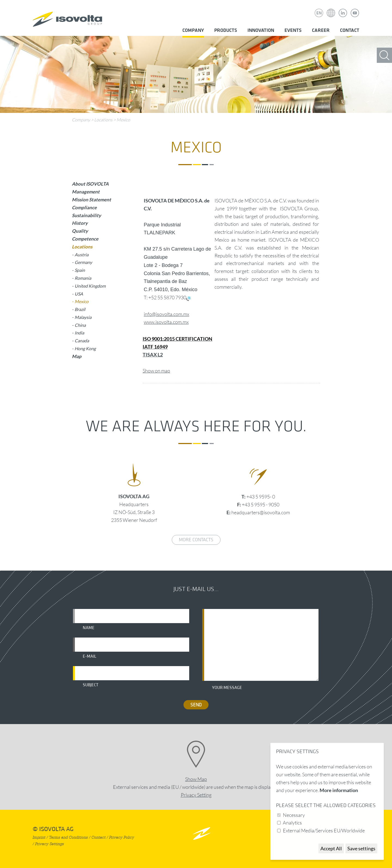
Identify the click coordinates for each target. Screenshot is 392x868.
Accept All (331, 848)
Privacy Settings (50, 844)
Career (321, 30)
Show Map (196, 779)
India (79, 333)
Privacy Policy (122, 837)
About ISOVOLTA (90, 184)
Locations (103, 120)
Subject (91, 685)
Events (293, 30)
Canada (82, 341)
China (80, 325)
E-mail (90, 656)
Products (226, 30)
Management (86, 192)
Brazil (80, 309)
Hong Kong (85, 348)
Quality (80, 231)
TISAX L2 (153, 355)
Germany (83, 262)
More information (339, 790)
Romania (83, 278)
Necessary (294, 815)
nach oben (202, 833)
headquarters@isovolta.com (261, 512)
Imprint (39, 837)
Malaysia (83, 317)
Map (77, 356)
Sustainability (86, 215)
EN (319, 13)
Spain (80, 270)
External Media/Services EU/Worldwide (324, 830)
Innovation (261, 30)
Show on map (156, 371)
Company (193, 30)
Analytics (292, 823)
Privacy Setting (196, 795)
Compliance (84, 207)
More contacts (196, 540)
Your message (227, 688)
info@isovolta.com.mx (166, 314)
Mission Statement (91, 200)
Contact (350, 30)
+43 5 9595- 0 (261, 497)
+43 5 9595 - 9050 (261, 504)
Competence (85, 239)
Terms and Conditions (68, 837)
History (80, 223)
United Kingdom (90, 286)
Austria (82, 255)
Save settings (361, 848)
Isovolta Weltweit (331, 9)
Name (89, 628)
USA (79, 294)
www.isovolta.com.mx (166, 322)
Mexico (123, 120)
